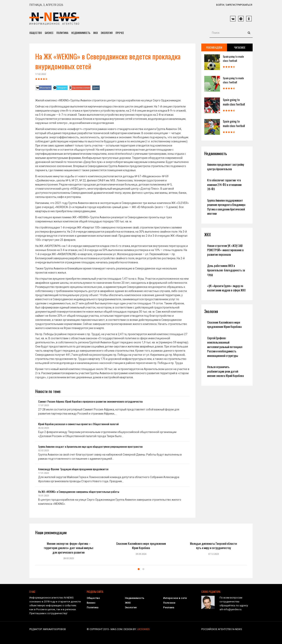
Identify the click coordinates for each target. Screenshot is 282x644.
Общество (36, 33)
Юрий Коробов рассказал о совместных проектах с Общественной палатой (78, 424)
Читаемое (240, 47)
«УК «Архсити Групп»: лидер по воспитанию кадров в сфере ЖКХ (226, 288)
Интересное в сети (175, 598)
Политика (62, 33)
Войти (220, 5)
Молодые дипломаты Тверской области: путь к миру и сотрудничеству (214, 546)
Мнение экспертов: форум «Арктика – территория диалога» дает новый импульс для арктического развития (69, 548)
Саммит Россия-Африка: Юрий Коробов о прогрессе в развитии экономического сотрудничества (90, 401)
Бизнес (49, 33)
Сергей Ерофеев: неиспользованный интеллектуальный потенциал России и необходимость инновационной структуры (225, 347)
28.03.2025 (69, 558)
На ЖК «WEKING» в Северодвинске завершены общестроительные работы (79, 492)
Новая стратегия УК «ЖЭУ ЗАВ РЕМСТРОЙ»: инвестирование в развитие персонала (225, 250)
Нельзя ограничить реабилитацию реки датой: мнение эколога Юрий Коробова (226, 371)
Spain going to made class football (233, 58)
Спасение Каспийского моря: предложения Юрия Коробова (224, 324)
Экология (107, 33)
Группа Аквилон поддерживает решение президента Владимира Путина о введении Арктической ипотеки (226, 207)
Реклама (169, 607)
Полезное (169, 603)
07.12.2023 (213, 554)
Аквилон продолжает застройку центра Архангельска (226, 167)
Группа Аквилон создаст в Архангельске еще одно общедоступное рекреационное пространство (90, 446)
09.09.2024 (141, 554)
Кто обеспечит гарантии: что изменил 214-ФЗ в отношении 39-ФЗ (224, 184)
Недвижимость (81, 33)
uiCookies (143, 629)
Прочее (120, 33)
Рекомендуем (214, 47)
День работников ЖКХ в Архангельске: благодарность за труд (226, 270)
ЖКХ (96, 33)
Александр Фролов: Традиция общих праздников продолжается (73, 469)
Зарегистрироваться (239, 5)
